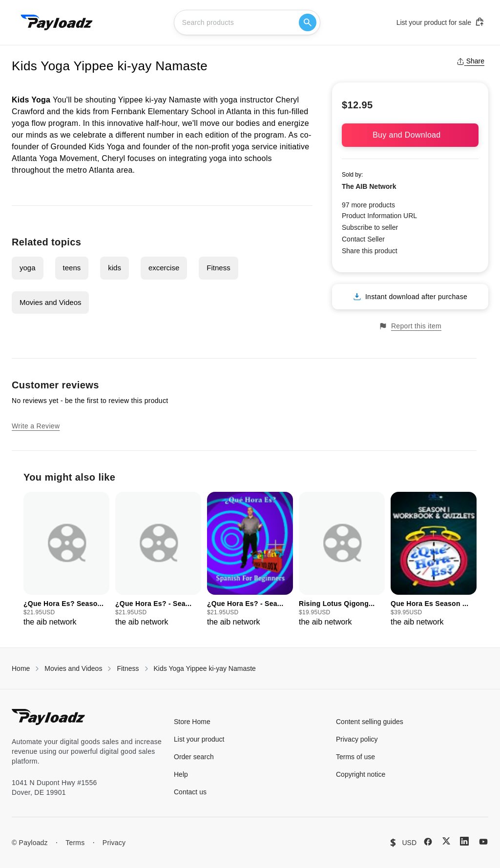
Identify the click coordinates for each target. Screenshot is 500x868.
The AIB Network (369, 186)
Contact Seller (363, 239)
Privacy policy (357, 739)
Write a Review (36, 426)
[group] (66, 560)
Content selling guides (370, 722)
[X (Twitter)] (446, 841)
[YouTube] (483, 842)
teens (72, 268)
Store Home (192, 722)
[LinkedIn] (464, 841)
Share (470, 61)
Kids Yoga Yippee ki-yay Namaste (205, 668)
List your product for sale (440, 22)
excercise (164, 268)
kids (115, 268)
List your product (199, 739)
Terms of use (355, 757)
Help (181, 774)
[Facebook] (428, 842)
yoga (28, 268)
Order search (194, 757)
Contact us (190, 792)
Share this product (370, 251)
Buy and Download (410, 135)
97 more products (368, 205)
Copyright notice (361, 774)
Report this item (410, 326)
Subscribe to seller (370, 227)
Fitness (218, 268)
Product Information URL (379, 216)
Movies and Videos (50, 302)
